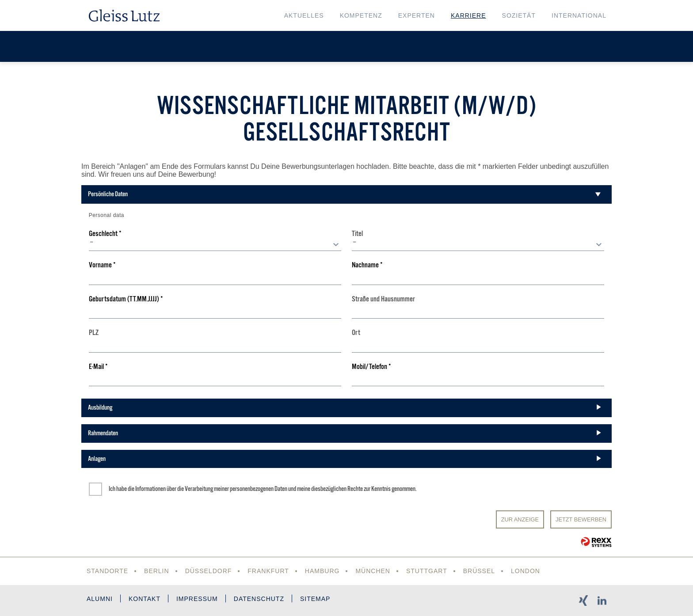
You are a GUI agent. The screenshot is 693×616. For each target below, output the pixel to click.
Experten (417, 15)
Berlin (157, 571)
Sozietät (519, 15)
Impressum (197, 599)
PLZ (94, 333)
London (525, 571)
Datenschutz (259, 599)
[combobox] (215, 244)
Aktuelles (304, 15)
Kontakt (145, 599)
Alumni (100, 599)
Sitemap (315, 599)
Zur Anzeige (520, 519)
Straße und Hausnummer (383, 299)
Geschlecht (105, 234)
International (579, 15)
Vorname (102, 265)
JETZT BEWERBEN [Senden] (581, 519)
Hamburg (322, 571)
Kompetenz (361, 15)
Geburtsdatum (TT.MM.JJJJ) (126, 299)
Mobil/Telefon (371, 367)
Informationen (150, 489)
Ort (356, 333)
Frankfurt (268, 571)
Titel (357, 234)
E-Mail (98, 367)
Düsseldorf (209, 571)
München (373, 571)
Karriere (468, 15)
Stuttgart (427, 571)
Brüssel (479, 571)
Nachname (367, 265)
